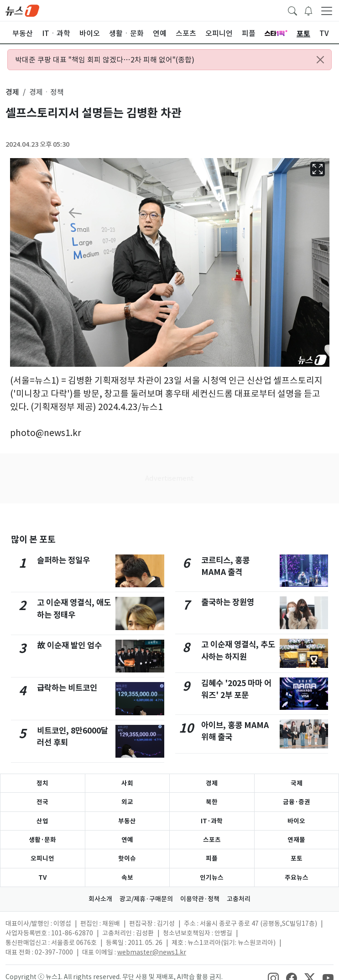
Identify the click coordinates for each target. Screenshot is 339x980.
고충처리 (239, 899)
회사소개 (100, 899)
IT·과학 (212, 821)
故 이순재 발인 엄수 (69, 645)
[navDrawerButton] (327, 10)
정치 (42, 783)
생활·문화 (42, 840)
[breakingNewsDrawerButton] (308, 10)
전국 (42, 802)
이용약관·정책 (200, 899)
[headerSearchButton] (292, 10)
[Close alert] (320, 60)
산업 (42, 821)
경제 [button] (12, 92)
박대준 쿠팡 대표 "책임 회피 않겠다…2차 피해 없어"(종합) (105, 60)
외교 (127, 802)
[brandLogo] (22, 10)
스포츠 (212, 840)
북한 (212, 802)
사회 (127, 783)
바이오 (296, 821)
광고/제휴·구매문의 (146, 899)
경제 (212, 783)
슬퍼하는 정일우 (63, 560)
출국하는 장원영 (228, 602)
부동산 (127, 821)
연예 (127, 840)
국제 (297, 783)
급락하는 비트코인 (67, 688)
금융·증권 (297, 802)
